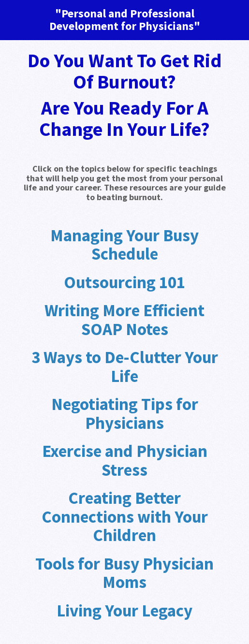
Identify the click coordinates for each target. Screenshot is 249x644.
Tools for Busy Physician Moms (124, 573)
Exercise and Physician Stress (125, 461)
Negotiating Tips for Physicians (125, 414)
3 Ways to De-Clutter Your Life (125, 367)
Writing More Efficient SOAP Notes (124, 320)
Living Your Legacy (124, 611)
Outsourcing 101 (124, 282)
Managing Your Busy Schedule (124, 245)
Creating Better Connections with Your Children (125, 517)
